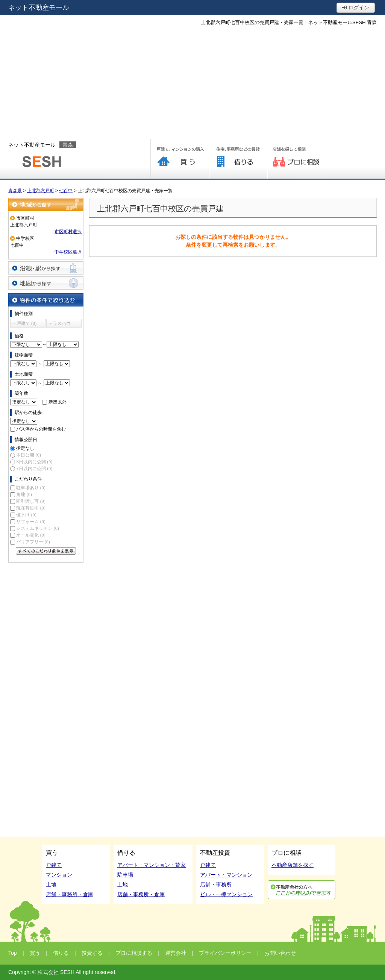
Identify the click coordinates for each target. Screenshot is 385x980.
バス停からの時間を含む (41, 429)
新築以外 (58, 402)
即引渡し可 (31, 501)
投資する (92, 953)
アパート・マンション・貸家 (152, 865)
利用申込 (302, 890)
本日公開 (28, 455)
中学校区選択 (68, 252)
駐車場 (125, 875)
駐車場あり (31, 488)
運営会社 (176, 953)
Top (13, 953)
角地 (24, 495)
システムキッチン (37, 528)
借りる (238, 159)
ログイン (356, 8)
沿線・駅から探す (46, 268)
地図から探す (46, 283)
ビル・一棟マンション (226, 894)
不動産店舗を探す (293, 865)
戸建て (54, 865)
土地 (51, 884)
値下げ (26, 515)
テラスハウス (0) (59, 324)
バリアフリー (33, 542)
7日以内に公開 (34, 469)
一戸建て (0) (24, 323)
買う (180, 159)
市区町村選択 (68, 232)
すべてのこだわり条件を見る (46, 551)
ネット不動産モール (39, 8)
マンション (59, 875)
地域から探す (46, 204)
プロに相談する (296, 159)
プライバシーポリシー (225, 953)
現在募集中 (31, 508)
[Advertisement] (192, 83)
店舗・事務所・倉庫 (70, 894)
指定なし (25, 448)
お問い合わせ (280, 953)
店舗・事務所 (216, 884)
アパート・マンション (226, 875)
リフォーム (31, 522)
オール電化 (31, 535)
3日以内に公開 (34, 462)
